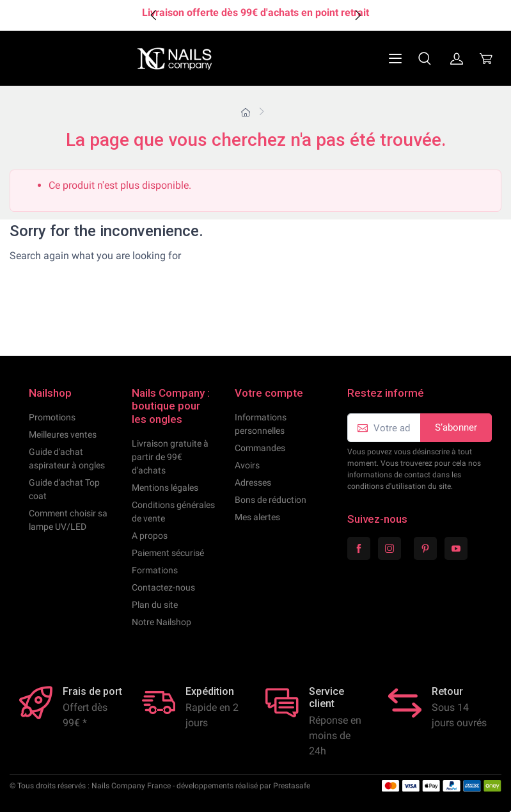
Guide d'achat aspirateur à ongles (67, 458)
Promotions (52, 417)
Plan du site (155, 605)
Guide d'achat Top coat (64, 489)
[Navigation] (365, 58)
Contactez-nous (163, 587)
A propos (150, 536)
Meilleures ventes (63, 434)
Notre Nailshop (161, 622)
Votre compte (269, 393)
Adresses (253, 482)
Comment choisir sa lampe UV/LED (68, 520)
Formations (155, 570)
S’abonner (456, 427)
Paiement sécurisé (168, 553)
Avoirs (247, 465)
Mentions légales (165, 488)
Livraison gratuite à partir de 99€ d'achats (170, 457)
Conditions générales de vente (173, 512)
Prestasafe (292, 786)
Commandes (260, 448)
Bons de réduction (271, 500)
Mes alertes (257, 517)
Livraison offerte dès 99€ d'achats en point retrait (255, 12)
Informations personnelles (261, 424)
